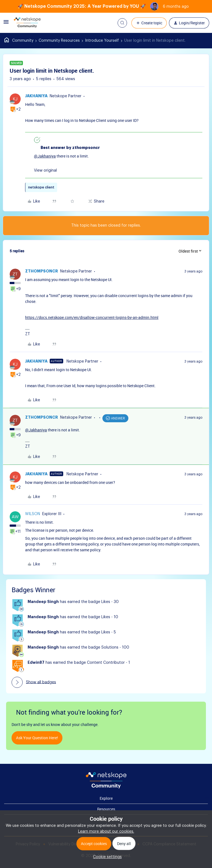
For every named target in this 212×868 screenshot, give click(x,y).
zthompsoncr (42, 271)
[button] (6, 24)
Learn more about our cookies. (106, 832)
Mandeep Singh (43, 602)
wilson (33, 514)
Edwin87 (36, 663)
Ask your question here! (37, 738)
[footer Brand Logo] (106, 787)
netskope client (41, 187)
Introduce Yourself (102, 41)
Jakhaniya (36, 96)
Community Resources (59, 41)
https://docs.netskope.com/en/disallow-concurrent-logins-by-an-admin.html (92, 317)
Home (19, 41)
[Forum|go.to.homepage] (27, 23)
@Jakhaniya (45, 156)
